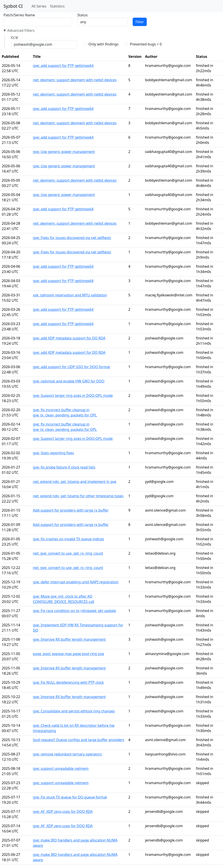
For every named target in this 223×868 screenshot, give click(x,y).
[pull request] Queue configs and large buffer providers (78, 740)
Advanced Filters (21, 30)
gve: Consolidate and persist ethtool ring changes (74, 711)
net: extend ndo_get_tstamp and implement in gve (74, 482)
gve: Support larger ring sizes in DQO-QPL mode (73, 395)
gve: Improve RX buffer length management (69, 639)
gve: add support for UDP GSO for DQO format (71, 367)
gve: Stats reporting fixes (53, 453)
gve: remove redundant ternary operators (67, 754)
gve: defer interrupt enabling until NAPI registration (76, 582)
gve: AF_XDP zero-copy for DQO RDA (63, 812)
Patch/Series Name (19, 15)
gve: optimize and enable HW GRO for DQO (69, 381)
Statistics (57, 6)
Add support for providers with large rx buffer (71, 510)
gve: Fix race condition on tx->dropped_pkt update (74, 611)
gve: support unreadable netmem (61, 768)
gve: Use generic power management (64, 152)
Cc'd (14, 38)
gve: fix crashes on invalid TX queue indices (68, 539)
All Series (39, 6)
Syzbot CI (13, 6)
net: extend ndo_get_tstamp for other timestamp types (78, 496)
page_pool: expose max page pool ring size (68, 654)
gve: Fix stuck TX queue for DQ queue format (70, 797)
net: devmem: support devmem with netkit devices (75, 80)
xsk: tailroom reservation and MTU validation (70, 295)
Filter (140, 22)
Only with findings (103, 44)
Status (83, 15)
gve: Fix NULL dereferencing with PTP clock (68, 682)
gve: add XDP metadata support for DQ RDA (69, 338)
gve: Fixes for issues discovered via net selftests (72, 238)
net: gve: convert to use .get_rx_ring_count (68, 553)
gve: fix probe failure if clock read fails (64, 467)
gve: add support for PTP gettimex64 (63, 66)
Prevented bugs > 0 (146, 44)
